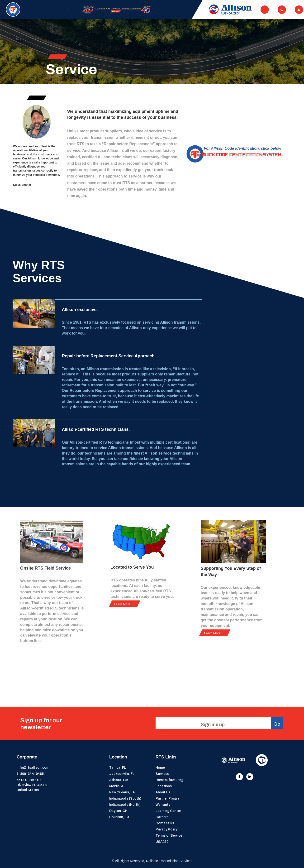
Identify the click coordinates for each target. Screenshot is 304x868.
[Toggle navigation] (265, 10)
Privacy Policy (166, 829)
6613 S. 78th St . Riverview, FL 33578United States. (32, 785)
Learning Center (168, 811)
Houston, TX (119, 817)
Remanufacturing (169, 780)
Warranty (163, 805)
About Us (163, 792)
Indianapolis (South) (125, 798)
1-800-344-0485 (30, 774)
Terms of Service (169, 836)
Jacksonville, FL (122, 774)
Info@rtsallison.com (33, 768)
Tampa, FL (118, 768)
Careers (162, 817)
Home (160, 768)
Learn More (122, 604)
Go (277, 724)
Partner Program (169, 798)
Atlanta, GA (119, 780)
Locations (164, 786)
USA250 (162, 842)
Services (162, 774)
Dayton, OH (118, 811)
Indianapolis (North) (125, 805)
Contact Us (165, 823)
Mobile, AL (117, 786)
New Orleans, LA (122, 792)
